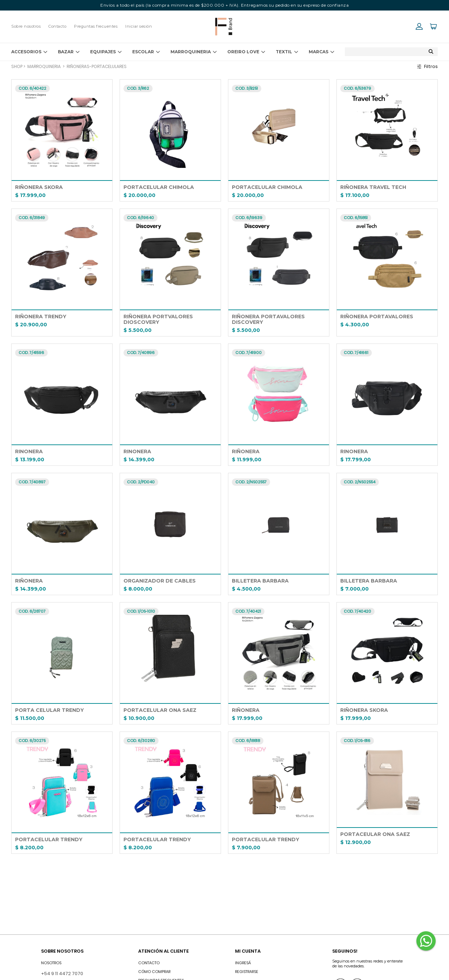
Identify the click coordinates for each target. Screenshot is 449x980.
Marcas (321, 52)
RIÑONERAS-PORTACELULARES (97, 67)
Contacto (57, 26)
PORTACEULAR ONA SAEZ (375, 834)
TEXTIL (287, 52)
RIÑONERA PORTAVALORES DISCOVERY (269, 319)
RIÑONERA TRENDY (41, 317)
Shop (17, 67)
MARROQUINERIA (194, 52)
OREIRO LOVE (246, 52)
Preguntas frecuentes (96, 26)
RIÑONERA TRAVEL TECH (373, 187)
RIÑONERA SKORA (39, 187)
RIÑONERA (246, 451)
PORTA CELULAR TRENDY (49, 710)
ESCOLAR (146, 52)
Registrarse (247, 972)
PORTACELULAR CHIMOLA (159, 187)
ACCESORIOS (29, 52)
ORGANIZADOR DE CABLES (160, 581)
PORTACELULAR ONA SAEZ (160, 710)
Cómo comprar (154, 972)
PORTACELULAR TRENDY (49, 839)
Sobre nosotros (26, 26)
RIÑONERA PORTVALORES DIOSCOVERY (159, 319)
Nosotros (51, 963)
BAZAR (69, 52)
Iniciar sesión (139, 26)
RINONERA (29, 451)
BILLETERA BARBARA (260, 581)
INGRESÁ (243, 963)
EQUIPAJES (106, 52)
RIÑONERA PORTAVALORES (377, 317)
